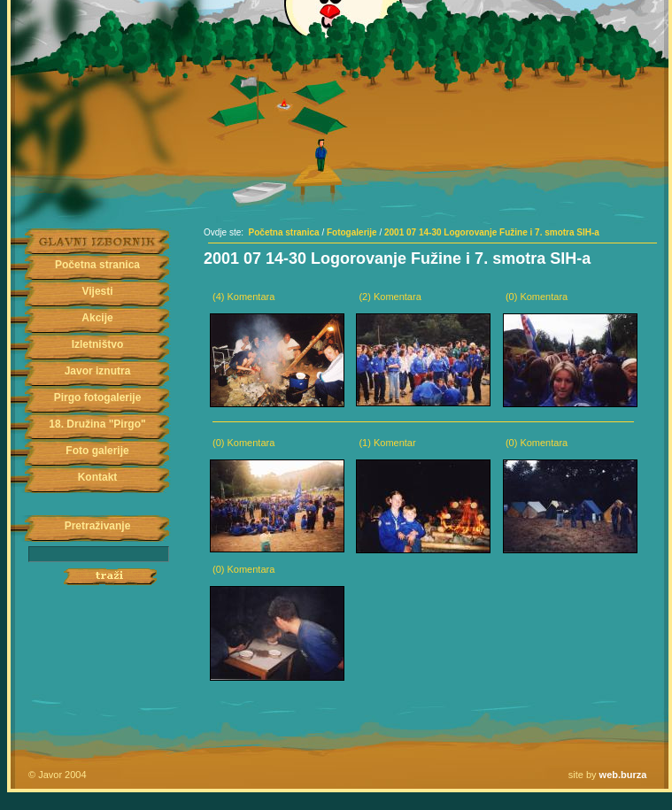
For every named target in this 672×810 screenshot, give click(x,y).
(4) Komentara (243, 297)
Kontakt (98, 477)
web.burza (623, 775)
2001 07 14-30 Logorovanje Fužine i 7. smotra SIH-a (492, 232)
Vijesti (97, 291)
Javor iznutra (98, 371)
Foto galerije (97, 451)
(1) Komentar (387, 443)
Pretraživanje (98, 526)
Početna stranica (97, 265)
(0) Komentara (537, 297)
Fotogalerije (352, 232)
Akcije (97, 318)
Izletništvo (98, 344)
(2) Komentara (390, 297)
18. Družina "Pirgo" (97, 424)
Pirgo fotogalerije (98, 397)
